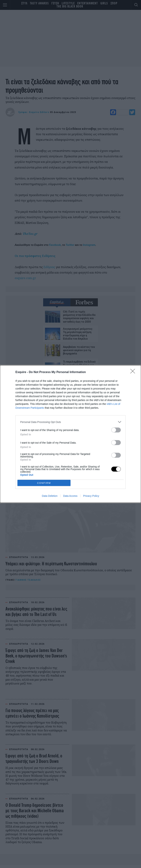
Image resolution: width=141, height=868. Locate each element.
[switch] (116, 430)
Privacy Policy (91, 496)
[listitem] (70, 422)
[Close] (134, 372)
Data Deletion (50, 496)
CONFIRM (44, 483)
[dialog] (70, 434)
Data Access (70, 496)
